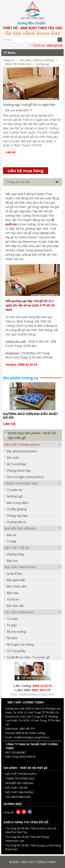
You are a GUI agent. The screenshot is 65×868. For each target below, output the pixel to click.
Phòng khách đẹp (19, 470)
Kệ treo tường (16, 631)
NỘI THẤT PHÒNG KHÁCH (22, 445)
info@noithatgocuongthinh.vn (31, 737)
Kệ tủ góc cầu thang (20, 644)
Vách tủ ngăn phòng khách (25, 477)
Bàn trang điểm (17, 503)
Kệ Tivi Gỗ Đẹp (17, 464)
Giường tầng (15, 554)
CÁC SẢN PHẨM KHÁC (19, 612)
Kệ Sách (12, 638)
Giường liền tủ (16, 522)
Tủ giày (12, 625)
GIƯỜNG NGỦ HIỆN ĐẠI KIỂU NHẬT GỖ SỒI (30, 416)
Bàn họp (13, 593)
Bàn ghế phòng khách (22, 451)
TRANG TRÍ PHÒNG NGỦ (18, 64)
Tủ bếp (12, 541)
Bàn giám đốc (16, 580)
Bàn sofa (13, 457)
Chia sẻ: (9, 812)
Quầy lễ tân (15, 573)
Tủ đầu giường (17, 509)
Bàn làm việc (15, 606)
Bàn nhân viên (17, 586)
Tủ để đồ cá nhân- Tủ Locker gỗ (28, 657)
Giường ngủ (43, 64)
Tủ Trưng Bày (16, 651)
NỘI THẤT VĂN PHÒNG (20, 567)
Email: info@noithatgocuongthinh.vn (32, 694)
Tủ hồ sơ (13, 599)
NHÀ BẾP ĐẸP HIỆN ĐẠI (20, 528)
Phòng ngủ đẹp (17, 516)
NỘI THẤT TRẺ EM (17, 548)
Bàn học (12, 561)
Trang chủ (9, 60)
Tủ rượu (12, 619)
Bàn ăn (12, 535)
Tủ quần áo (14, 490)
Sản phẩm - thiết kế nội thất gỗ (37, 60)
